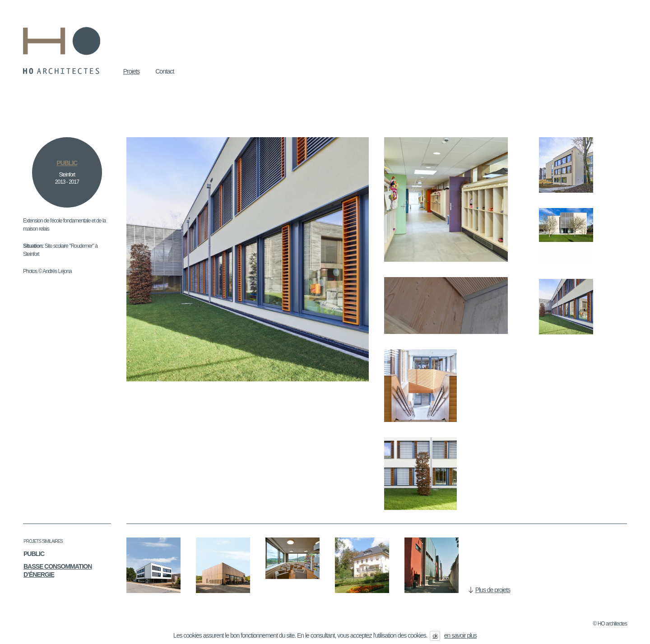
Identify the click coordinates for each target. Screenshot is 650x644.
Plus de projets (493, 590)
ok (435, 636)
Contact (165, 71)
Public (34, 554)
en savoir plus (460, 635)
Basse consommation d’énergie (58, 570)
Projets (132, 71)
